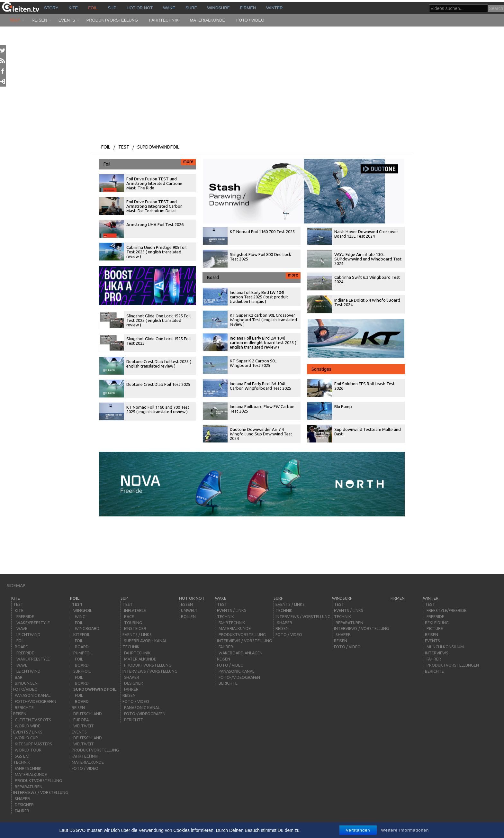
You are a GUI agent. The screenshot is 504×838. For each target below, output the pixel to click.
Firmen (248, 8)
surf (191, 8)
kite (73, 8)
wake (169, 8)
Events (67, 20)
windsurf (218, 8)
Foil (93, 8)
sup (112, 8)
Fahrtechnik (164, 20)
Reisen (39, 20)
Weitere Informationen (405, 830)
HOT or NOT (140, 8)
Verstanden (358, 830)
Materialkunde (208, 20)
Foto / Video (250, 20)
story (51, 8)
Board (254, 276)
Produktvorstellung (112, 20)
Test (15, 20)
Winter (274, 8)
